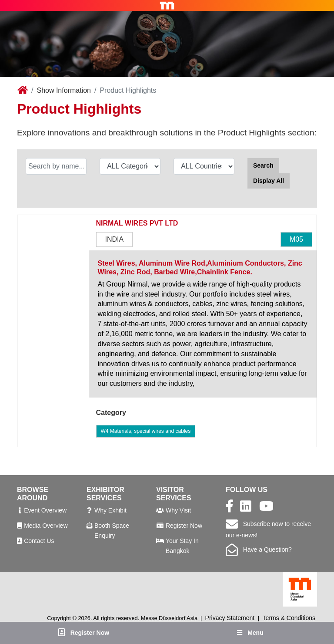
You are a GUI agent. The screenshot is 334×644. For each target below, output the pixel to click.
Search (263, 165)
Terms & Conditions (289, 618)
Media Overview (46, 526)
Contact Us (39, 541)
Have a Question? (259, 550)
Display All (269, 181)
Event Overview (45, 510)
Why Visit (178, 510)
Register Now (184, 526)
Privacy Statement (230, 618)
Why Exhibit (110, 510)
